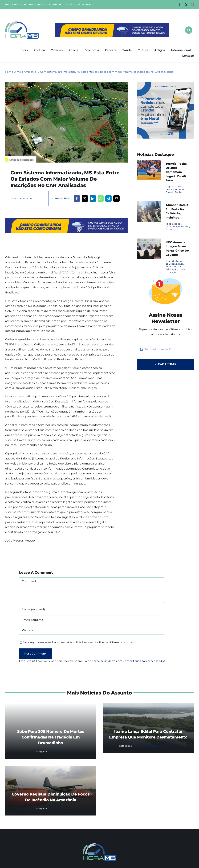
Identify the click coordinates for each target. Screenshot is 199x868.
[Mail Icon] (99, 845)
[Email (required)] (92, 620)
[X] (85, 199)
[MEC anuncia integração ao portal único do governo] (149, 241)
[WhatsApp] (101, 199)
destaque (171, 189)
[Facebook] (77, 199)
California (171, 227)
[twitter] (186, 5)
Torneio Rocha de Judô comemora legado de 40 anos (176, 172)
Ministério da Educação (173, 268)
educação (171, 264)
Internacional (141, 746)
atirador (177, 224)
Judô (181, 189)
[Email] (116, 199)
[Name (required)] (92, 609)
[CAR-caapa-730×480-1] (66, 83)
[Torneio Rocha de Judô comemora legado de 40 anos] (149, 162)
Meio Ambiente (58, 752)
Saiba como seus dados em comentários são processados (124, 661)
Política (173, 746)
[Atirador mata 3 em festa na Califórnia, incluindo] (149, 204)
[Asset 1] (22, 23)
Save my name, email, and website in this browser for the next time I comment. (79, 642)
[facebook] (180, 5)
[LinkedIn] (93, 199)
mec (181, 264)
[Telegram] (108, 199)
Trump (170, 229)
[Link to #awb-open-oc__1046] (189, 30)
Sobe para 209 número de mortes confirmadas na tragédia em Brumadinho (51, 737)
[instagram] (192, 5)
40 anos (177, 187)
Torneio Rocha (174, 192)
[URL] (92, 630)
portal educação (176, 271)
